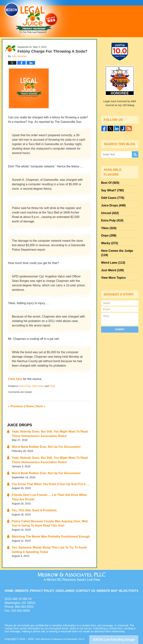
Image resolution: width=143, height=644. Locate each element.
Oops (52, 386)
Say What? (111, 189)
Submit (120, 314)
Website (26, 580)
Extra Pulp (25, 386)
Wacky (109, 236)
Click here (15, 379)
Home (30, 406)
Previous (16, 406)
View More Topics (112, 263)
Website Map (108, 580)
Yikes (108, 222)
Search (135, 154)
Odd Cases (38, 386)
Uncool (109, 209)
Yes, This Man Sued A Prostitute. (32, 505)
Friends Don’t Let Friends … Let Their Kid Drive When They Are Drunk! (51, 492)
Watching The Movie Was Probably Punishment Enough (46, 529)
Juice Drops (18, 425)
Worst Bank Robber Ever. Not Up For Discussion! (42, 445)
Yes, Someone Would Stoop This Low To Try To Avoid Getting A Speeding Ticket (51, 542)
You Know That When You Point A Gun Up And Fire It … (46, 480)
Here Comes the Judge (119, 242)
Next (41, 406)
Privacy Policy (46, 580)
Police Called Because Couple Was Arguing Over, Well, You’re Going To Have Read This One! (50, 517)
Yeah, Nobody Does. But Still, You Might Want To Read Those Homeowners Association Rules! (50, 432)
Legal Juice (31, 18)
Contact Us (87, 580)
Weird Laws (112, 249)
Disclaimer (67, 580)
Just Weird (111, 256)
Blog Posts (129, 580)
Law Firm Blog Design (121, 631)
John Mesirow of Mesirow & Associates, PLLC (62, 630)
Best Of (109, 182)
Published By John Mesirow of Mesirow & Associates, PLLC (105, 16)
